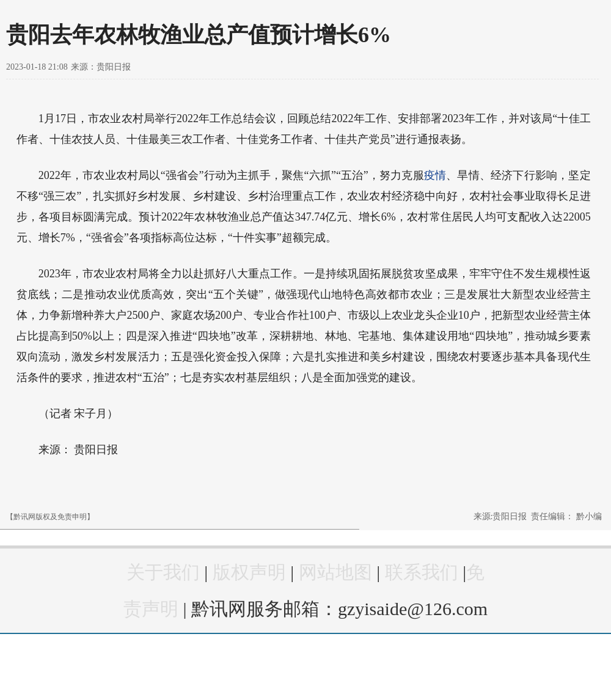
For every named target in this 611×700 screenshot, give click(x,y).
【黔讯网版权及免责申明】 (50, 517)
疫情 (435, 175)
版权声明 (249, 572)
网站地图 (335, 572)
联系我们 (422, 572)
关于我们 (163, 572)
